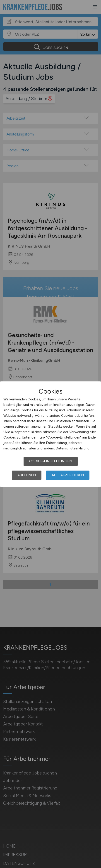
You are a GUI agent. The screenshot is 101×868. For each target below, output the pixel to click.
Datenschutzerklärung (73, 448)
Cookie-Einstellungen (51, 461)
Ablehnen (27, 475)
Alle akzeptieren (68, 475)
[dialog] (50, 434)
